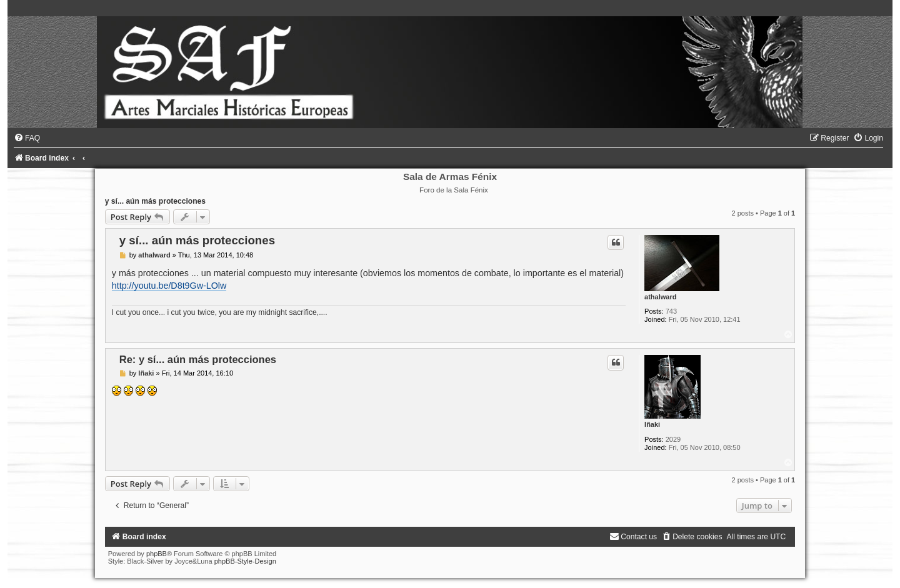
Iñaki (652, 424)
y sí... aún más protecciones (155, 201)
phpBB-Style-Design (245, 561)
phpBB (157, 554)
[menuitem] (27, 138)
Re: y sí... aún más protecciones (198, 359)
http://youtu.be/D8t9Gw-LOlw (169, 286)
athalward (660, 297)
